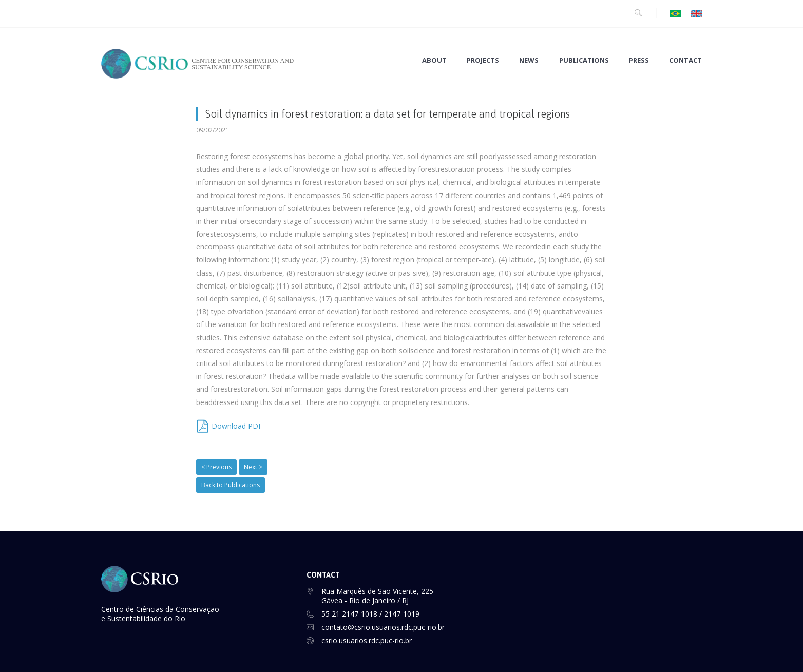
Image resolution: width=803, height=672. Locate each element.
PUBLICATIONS (584, 60)
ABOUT (434, 60)
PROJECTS (483, 60)
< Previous (216, 467)
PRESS (639, 60)
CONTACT (685, 60)
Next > (253, 467)
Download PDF (237, 426)
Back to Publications (231, 485)
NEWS (529, 60)
